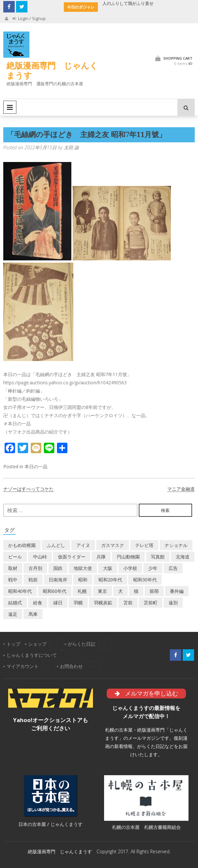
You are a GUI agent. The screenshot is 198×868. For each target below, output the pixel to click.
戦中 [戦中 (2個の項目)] (13, 580)
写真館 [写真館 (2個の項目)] (158, 557)
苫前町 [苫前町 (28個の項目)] (151, 603)
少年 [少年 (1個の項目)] (153, 568)
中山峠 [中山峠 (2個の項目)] (40, 557)
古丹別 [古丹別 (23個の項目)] (35, 568)
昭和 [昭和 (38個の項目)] (83, 580)
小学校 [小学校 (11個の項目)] (130, 568)
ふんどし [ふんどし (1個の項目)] (56, 545)
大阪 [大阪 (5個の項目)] (108, 568)
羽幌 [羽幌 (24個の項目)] (78, 603)
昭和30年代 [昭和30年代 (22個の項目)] (145, 580)
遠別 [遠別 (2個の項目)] (173, 603)
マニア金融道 (181, 489)
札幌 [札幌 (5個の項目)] (82, 591)
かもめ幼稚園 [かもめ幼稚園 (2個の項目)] (22, 545)
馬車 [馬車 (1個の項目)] (33, 614)
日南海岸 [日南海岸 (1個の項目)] (58, 580)
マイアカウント (23, 666)
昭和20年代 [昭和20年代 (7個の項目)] (110, 580)
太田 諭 (71, 147)
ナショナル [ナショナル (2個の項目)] (176, 545)
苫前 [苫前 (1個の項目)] (128, 603)
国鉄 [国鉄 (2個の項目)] (58, 568)
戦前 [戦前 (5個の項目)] (33, 580)
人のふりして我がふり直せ (128, 3)
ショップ (37, 644)
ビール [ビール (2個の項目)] (15, 557)
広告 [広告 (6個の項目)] (173, 568)
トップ (13, 644)
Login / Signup (29, 18)
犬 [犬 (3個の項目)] (120, 591)
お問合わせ (71, 666)
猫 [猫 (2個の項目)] (136, 591)
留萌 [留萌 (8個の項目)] (154, 591)
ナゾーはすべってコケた (28, 489)
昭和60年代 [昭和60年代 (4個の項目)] (55, 591)
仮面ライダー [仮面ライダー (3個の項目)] (72, 557)
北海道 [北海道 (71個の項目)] (183, 557)
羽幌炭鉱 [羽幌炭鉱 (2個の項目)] (103, 603)
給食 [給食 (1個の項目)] (38, 603)
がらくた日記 (81, 644)
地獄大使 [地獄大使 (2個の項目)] (83, 568)
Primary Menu (10, 107)
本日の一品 (36, 466)
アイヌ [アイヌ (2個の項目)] (83, 545)
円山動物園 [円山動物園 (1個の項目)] (128, 557)
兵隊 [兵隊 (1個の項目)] (101, 557)
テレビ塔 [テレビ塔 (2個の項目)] (144, 545)
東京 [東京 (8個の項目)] (102, 591)
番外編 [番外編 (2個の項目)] (177, 591)
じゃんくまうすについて (32, 655)
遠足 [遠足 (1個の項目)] (13, 614)
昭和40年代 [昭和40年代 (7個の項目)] (20, 591)
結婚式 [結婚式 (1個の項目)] (15, 603)
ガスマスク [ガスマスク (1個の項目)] (113, 545)
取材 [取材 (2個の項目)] (13, 568)
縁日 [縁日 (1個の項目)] (58, 603)
